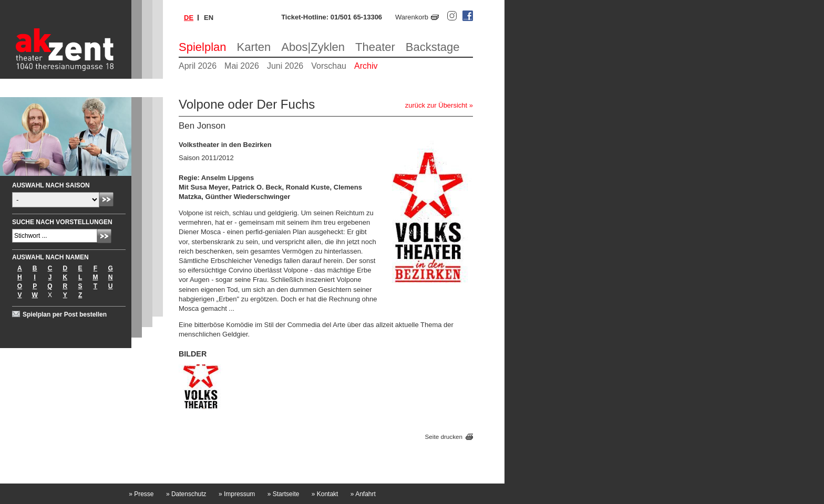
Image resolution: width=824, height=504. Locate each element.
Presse (141, 494)
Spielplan (203, 47)
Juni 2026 (285, 66)
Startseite (284, 494)
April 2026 (198, 66)
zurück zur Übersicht (436, 105)
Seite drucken (444, 437)
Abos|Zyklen (313, 47)
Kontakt (325, 494)
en (209, 18)
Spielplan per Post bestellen (65, 314)
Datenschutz (186, 494)
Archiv (366, 66)
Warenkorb (412, 17)
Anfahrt (363, 494)
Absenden (106, 199)
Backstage (433, 47)
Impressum (237, 494)
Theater (375, 47)
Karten (254, 47)
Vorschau (329, 66)
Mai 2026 (242, 66)
